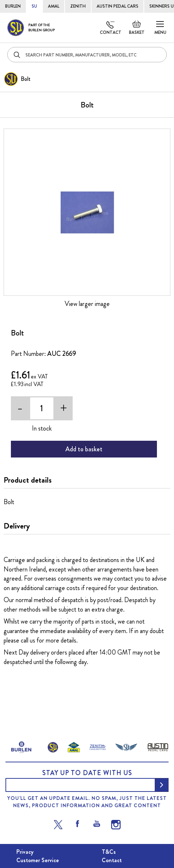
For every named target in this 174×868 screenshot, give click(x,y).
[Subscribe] (162, 785)
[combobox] (87, 55)
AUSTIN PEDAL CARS (118, 6)
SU (34, 6)
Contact (111, 32)
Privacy (25, 852)
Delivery (17, 526)
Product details (28, 480)
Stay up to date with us (87, 773)
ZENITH (78, 6)
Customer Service (38, 860)
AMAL (54, 6)
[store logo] (31, 28)
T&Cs (109, 852)
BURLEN (13, 6)
